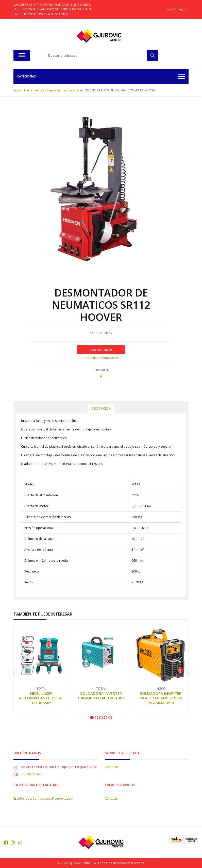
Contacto (111, 767)
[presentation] (13, 674)
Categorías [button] (101, 77)
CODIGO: (96, 333)
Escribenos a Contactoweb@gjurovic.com (43, 798)
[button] (92, 718)
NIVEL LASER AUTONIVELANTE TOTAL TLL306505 (41, 698)
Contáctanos (101, 350)
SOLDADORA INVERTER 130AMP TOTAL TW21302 (101, 696)
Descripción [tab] (101, 409)
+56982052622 (32, 774)
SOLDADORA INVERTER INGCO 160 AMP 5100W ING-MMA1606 (161, 698)
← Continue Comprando (101, 358)
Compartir (101, 370)
